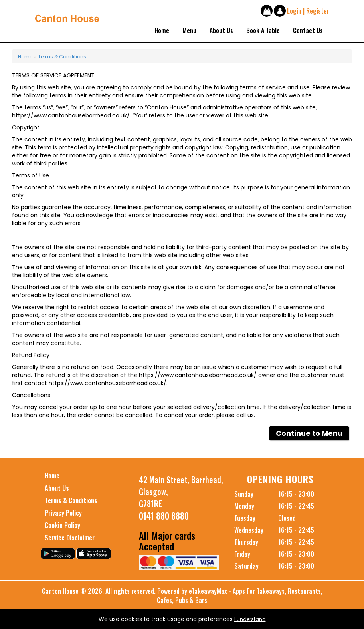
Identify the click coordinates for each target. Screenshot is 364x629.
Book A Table (263, 30)
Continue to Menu (309, 433)
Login (294, 11)
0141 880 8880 (164, 516)
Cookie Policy (62, 525)
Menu (189, 30)
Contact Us (308, 30)
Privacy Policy (63, 513)
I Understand (250, 619)
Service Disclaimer (70, 538)
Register (318, 11)
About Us (221, 30)
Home (162, 30)
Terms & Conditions (62, 57)
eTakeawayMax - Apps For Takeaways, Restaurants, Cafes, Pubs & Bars (240, 596)
